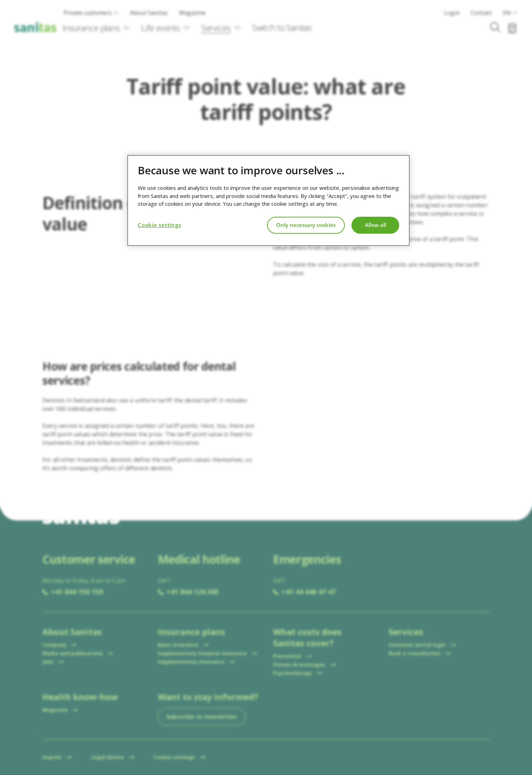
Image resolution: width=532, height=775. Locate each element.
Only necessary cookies (306, 225)
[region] (268, 200)
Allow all (376, 225)
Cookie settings (159, 225)
